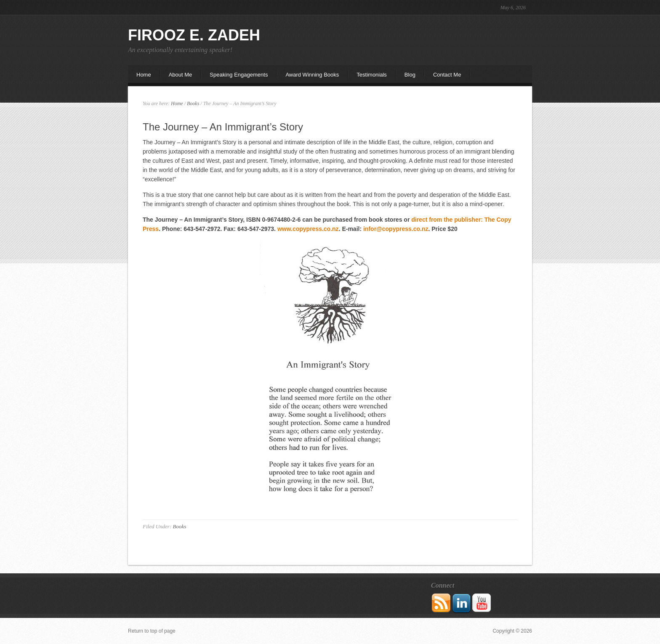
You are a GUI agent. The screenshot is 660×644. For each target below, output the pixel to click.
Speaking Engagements (239, 75)
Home (144, 75)
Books (179, 526)
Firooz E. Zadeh (194, 35)
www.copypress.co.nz (308, 229)
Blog (410, 75)
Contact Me (447, 75)
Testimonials (372, 75)
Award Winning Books (312, 75)
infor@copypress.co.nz (396, 229)
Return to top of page (152, 631)
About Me (176, 77)
